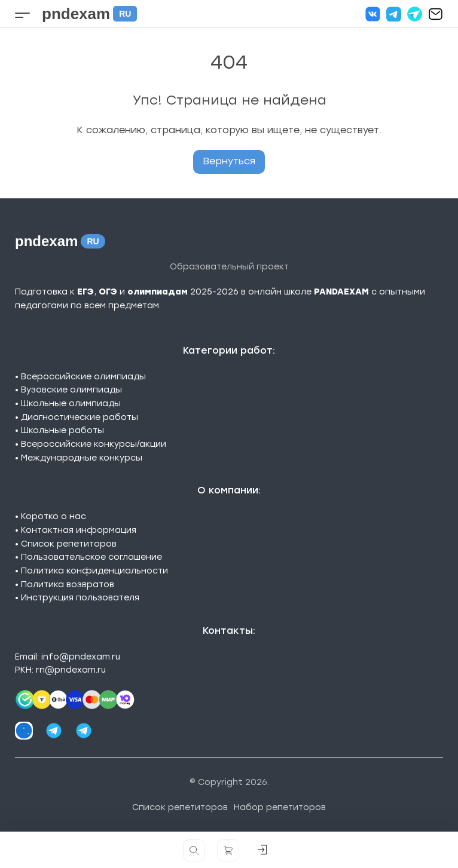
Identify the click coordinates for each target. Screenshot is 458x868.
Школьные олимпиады (71, 404)
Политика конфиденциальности (94, 571)
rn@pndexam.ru (71, 670)
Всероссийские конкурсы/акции (94, 444)
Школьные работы (62, 430)
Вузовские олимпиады (71, 390)
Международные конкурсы (82, 458)
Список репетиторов (69, 544)
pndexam (89, 14)
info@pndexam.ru (81, 657)
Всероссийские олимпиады (83, 377)
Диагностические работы (80, 417)
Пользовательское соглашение (91, 557)
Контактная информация (79, 530)
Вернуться (229, 161)
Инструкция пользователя (80, 598)
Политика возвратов (68, 585)
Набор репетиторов (280, 807)
